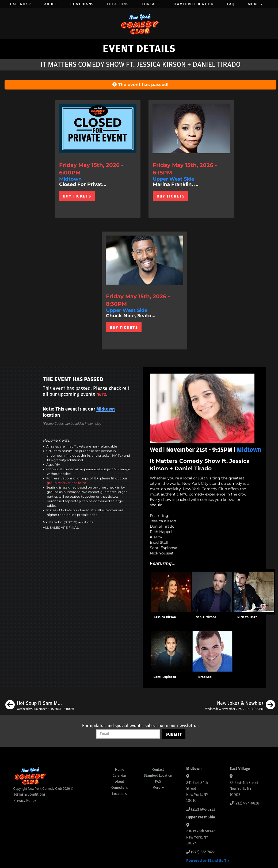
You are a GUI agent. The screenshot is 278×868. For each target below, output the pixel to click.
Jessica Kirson (165, 617)
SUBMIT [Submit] (174, 734)
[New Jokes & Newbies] (240, 706)
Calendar (20, 4)
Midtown (106, 409)
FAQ (231, 4)
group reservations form (66, 483)
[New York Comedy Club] (139, 24)
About (51, 4)
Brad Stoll (206, 677)
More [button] (255, 4)
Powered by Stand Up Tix (208, 861)
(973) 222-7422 (203, 852)
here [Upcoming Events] (101, 394)
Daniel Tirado (206, 617)
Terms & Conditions (29, 794)
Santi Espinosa (165, 677)
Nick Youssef (247, 617)
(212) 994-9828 (247, 803)
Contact (151, 4)
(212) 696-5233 (203, 809)
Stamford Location (193, 4)
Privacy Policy (25, 801)
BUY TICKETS (77, 196)
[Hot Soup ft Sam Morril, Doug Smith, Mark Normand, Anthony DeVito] (40, 706)
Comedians (82, 4)
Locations (118, 4)
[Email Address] (128, 734)
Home (120, 770)
